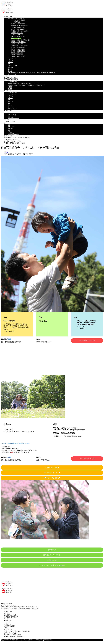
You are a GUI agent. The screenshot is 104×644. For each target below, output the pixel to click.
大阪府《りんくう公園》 (19, 56)
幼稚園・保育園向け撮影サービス (14, 143)
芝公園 (9, 339)
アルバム (7, 112)
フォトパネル (12, 114)
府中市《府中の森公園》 (19, 29)
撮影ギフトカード (13, 118)
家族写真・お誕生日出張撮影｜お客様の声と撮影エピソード (26, 85)
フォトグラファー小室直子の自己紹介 (52, 565)
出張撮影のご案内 (10, 122)
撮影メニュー (8, 17)
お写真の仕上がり (13, 134)
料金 (9, 130)
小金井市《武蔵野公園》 (19, 27)
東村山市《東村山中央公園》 (20, 31)
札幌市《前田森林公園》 (19, 49)
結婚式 (10, 71)
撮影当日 (10, 128)
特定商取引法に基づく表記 (12, 141)
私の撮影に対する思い (11, 78)
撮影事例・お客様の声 (11, 80)
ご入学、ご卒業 (12, 66)
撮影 (9, 125)
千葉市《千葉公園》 (17, 44)
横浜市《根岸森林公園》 (19, 47)
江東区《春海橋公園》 (18, 35)
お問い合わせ (8, 136)
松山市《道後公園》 (17, 55)
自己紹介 (7, 76)
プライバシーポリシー (11, 139)
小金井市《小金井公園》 (19, 20)
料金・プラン (8, 111)
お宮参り (10, 60)
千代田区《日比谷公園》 (19, 36)
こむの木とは (52, 560)
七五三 (10, 64)
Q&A (6, 123)
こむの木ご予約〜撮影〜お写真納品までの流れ (15, 444)
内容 (40, 317)
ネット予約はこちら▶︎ (87, 341)
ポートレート (12, 107)
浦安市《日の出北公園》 (19, 42)
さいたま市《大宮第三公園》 (20, 46)
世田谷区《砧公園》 (17, 33)
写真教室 (17, 22)
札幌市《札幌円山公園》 (19, 51)
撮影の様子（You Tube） (52, 555)
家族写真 (10, 67)
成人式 (10, 69)
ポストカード (12, 116)
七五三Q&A (11, 127)
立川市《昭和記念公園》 (19, 24)
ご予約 (10, 132)
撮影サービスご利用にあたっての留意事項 (17, 138)
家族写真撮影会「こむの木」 (17, 18)
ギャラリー (8, 91)
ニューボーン (12, 58)
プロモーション (12, 74)
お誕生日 (10, 62)
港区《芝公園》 (16, 38)
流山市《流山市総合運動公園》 (21, 40)
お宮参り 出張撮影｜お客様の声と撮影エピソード (23, 83)
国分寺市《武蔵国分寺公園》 (20, 26)
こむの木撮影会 (12, 82)
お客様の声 (52, 550)
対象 (5, 317)
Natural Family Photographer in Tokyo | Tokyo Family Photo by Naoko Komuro (31, 73)
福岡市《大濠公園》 (17, 53)
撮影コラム (8, 120)
